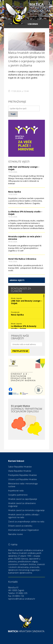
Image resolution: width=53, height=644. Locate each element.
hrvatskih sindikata (40, 10)
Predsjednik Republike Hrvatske (22, 475)
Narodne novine (15, 534)
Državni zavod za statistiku (20, 526)
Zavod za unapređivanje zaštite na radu (26, 522)
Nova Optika (15, 192)
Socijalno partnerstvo (18, 495)
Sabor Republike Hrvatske (20, 467)
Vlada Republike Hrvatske (20, 471)
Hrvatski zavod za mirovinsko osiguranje (26, 510)
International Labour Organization (24, 530)
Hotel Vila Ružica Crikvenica (22, 259)
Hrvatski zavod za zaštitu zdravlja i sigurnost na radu (24, 516)
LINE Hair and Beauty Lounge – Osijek (24, 168)
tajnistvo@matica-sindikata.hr (22, 599)
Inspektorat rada (16, 491)
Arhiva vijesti (17, 280)
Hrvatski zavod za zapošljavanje (23, 499)
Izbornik (33, 24)
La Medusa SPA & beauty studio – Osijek (25, 213)
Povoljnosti (15, 312)
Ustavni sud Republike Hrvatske (22, 479)
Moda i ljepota (16, 298)
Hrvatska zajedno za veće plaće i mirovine (25, 238)
